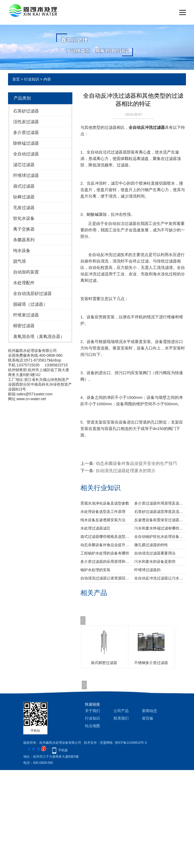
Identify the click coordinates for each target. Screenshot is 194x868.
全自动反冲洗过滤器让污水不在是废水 (160, 578)
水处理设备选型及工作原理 (103, 512)
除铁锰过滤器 (26, 143)
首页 (16, 79)
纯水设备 (22, 251)
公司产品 (121, 711)
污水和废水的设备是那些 (155, 561)
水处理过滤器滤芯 (95, 528)
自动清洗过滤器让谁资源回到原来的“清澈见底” (106, 578)
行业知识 (32, 79)
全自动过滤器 (26, 154)
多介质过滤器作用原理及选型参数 (160, 503)
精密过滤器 (24, 326)
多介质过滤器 (26, 132)
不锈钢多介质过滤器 (151, 663)
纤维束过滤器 (26, 315)
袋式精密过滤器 (104, 663)
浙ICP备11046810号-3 (131, 743)
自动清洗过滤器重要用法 (155, 553)
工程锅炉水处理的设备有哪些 (105, 553)
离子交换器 (24, 229)
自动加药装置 (26, 272)
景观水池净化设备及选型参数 (105, 503)
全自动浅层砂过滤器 (32, 293)
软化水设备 (24, 218)
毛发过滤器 (24, 208)
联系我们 (121, 718)
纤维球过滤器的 (147, 570)
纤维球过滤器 (26, 175)
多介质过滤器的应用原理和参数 (106, 561)
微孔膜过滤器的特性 (151, 545)
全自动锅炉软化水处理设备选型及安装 (160, 537)
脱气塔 (20, 261)
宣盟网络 (106, 743)
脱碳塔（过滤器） (30, 304)
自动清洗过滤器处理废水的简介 (126, 471)
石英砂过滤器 (26, 111)
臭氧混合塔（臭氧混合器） (39, 336)
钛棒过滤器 (24, 197)
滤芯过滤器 (24, 165)
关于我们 (92, 711)
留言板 (148, 718)
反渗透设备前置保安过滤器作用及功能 (160, 520)
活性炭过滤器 (26, 122)
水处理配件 (24, 283)
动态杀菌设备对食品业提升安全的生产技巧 (136, 463)
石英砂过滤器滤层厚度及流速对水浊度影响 (160, 512)
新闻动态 (150, 711)
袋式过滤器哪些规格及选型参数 (106, 537)
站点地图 (92, 726)
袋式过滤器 (24, 186)
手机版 (63, 750)
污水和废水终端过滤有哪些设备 (160, 528)
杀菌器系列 (24, 240)
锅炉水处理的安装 (95, 570)
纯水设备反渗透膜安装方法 (103, 520)
